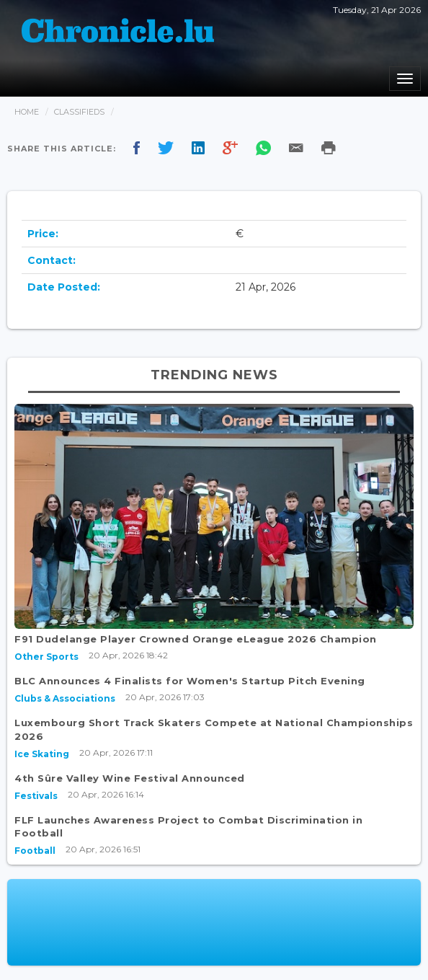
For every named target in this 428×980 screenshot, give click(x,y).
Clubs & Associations (65, 698)
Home (27, 112)
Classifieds (79, 112)
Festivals (36, 796)
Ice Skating (42, 754)
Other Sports (46, 657)
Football (35, 851)
